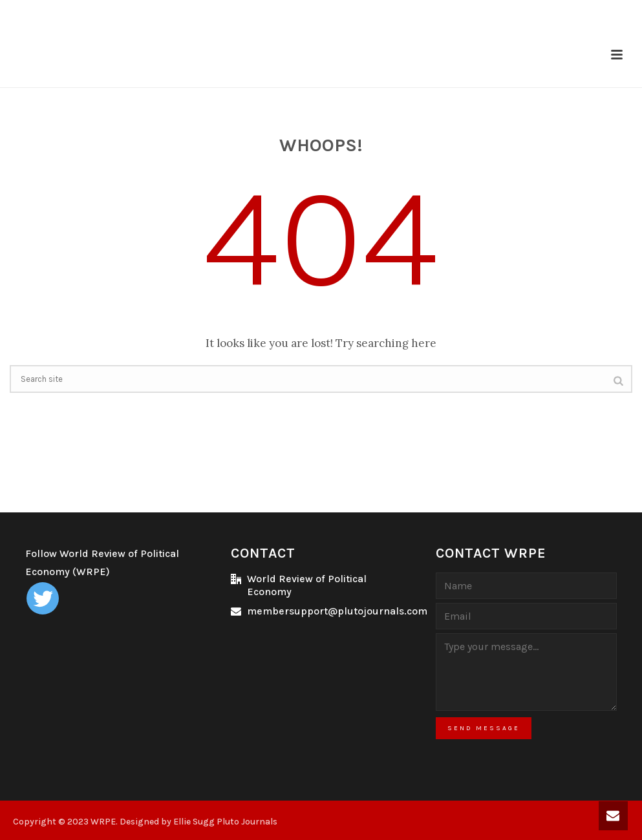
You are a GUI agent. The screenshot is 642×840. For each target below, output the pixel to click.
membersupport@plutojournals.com (337, 611)
